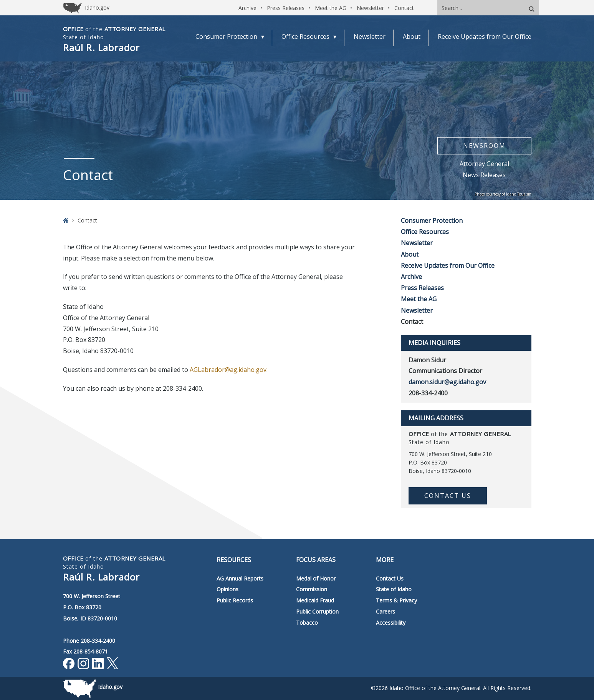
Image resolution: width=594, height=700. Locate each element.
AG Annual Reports (240, 578)
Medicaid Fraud (315, 600)
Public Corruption (317, 611)
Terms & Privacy (396, 600)
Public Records (235, 600)
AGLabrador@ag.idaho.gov (228, 370)
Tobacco (307, 623)
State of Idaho (394, 589)
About (410, 254)
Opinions (228, 589)
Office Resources (425, 232)
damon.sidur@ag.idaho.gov (447, 382)
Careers (386, 611)
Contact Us (448, 496)
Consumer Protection (432, 221)
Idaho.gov (110, 687)
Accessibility (391, 623)
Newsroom (484, 146)
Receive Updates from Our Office (448, 265)
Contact (404, 8)
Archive (247, 8)
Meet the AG (331, 8)
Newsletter (370, 8)
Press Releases (286, 8)
